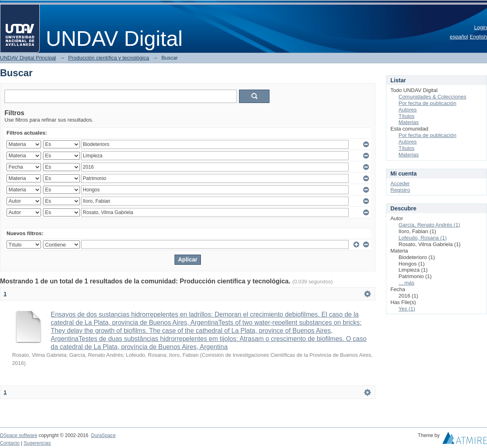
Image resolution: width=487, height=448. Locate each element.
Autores (408, 110)
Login (481, 27)
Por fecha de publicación (427, 103)
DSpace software (19, 435)
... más (406, 283)
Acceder (400, 183)
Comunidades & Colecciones (432, 97)
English (478, 37)
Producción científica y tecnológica (109, 58)
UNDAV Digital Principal (28, 58)
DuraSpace (103, 435)
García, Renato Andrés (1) (429, 225)
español (459, 37)
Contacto (10, 443)
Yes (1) (407, 309)
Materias (409, 122)
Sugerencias (37, 443)
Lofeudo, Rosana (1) (423, 238)
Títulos (406, 116)
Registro (400, 190)
